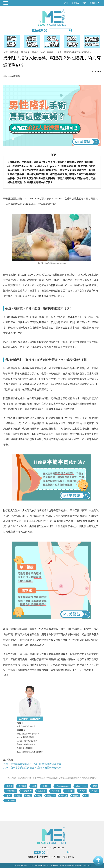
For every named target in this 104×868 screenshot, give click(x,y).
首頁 (5, 52)
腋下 (8, 796)
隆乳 (39, 796)
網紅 (34, 786)
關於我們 (32, 857)
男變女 (76, 796)
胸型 (29, 796)
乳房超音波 (27, 791)
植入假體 (56, 791)
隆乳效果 (42, 791)
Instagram (11, 800)
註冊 (66, 3)
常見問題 (56, 857)
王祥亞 (9, 786)
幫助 (84, 3)
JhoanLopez (82, 786)
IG (86, 796)
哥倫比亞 (46, 786)
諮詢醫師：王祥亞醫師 (30, 719)
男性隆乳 (22, 786)
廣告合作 (44, 857)
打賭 (95, 786)
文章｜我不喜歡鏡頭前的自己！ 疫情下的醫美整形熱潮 (32, 768)
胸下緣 (94, 791)
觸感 (19, 796)
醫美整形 (25, 52)
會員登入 (75, 3)
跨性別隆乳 (11, 791)
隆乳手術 (51, 796)
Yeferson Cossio (63, 786)
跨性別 (64, 796)
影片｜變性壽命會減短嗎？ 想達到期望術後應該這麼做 (33, 764)
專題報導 (14, 52)
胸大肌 (82, 791)
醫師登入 (94, 3)
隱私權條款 (68, 857)
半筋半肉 (69, 791)
